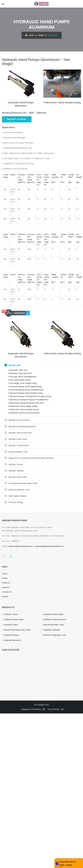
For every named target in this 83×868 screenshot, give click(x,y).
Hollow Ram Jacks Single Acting (23, 406)
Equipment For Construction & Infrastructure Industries (31, 458)
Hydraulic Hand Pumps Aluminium (21, 104)
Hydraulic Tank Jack (18, 370)
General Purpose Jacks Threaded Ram (26, 390)
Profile (5, 578)
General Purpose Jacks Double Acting (26, 393)
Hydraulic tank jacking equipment (22, 426)
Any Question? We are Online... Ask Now (68, 863)
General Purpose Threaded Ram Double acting (30, 396)
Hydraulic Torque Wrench (19, 445)
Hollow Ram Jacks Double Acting (54, 111)
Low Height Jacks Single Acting (23, 383)
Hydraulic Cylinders (16, 471)
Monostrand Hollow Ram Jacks (17, 630)
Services (6, 587)
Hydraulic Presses (16, 464)
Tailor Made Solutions (17, 496)
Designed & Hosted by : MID (33, 709)
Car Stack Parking (16, 502)
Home (29, 35)
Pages (41, 35)
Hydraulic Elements (12, 640)
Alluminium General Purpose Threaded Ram (28, 400)
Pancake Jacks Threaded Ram (22, 377)
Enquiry (5, 596)
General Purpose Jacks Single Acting (25, 387)
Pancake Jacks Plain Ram (20, 373)
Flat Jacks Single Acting (19, 380)
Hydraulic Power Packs (18, 439)
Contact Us (7, 592)
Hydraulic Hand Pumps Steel (20, 433)
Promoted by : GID (56, 709)
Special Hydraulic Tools (18, 452)
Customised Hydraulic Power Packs (23, 483)
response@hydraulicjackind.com (49, 546)
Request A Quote (17, 119)
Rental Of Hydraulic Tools (19, 490)
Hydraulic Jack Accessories (19, 420)
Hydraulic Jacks (14, 365)
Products (6, 583)
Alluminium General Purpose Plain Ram (26, 403)
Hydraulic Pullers (11, 625)
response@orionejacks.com (21, 546)
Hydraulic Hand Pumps (53, 614)
